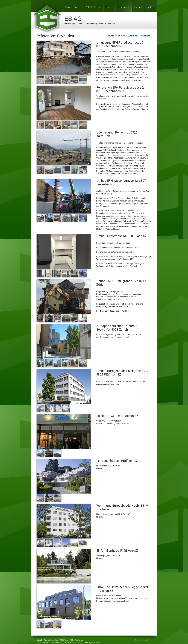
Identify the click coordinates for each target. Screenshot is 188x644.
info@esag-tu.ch (93, 643)
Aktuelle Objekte (93, 7)
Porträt (109, 7)
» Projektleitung (145, 36)
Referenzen (123, 7)
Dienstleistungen (73, 7)
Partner (150, 7)
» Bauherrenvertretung (116, 36)
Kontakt (138, 7)
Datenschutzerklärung (143, 640)
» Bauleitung (132, 36)
